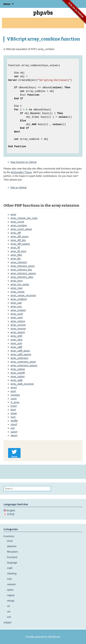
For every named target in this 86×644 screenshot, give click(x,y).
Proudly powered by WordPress (43, 637)
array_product (18, 310)
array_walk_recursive (22, 384)
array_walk (17, 380)
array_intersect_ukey (22, 277)
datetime (12, 546)
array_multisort (19, 299)
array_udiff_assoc (20, 351)
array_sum (16, 343)
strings (11, 601)
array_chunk (17, 222)
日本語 (11, 514)
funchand (12, 557)
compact (15, 395)
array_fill (15, 248)
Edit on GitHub (19, 188)
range (14, 413)
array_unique (18, 369)
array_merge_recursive (23, 295)
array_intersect (19, 262)
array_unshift (18, 373)
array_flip (16, 259)
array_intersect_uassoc (23, 273)
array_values (18, 376)
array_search (18, 332)
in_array (15, 402)
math (10, 568)
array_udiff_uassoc (21, 354)
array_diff (16, 233)
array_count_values (21, 229)
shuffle (14, 421)
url (8, 606)
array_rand (17, 318)
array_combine (19, 225)
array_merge (17, 292)
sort (13, 428)
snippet (7, 622)
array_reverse (18, 329)
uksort (14, 435)
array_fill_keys (18, 251)
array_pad (16, 303)
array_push (17, 314)
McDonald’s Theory (21, 172)
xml (9, 617)
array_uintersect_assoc (23, 362)
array (13, 214)
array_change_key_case (24, 218)
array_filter (16, 255)
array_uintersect (19, 358)
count (14, 399)
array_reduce (18, 321)
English (11, 510)
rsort (13, 417)
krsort (14, 406)
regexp (11, 595)
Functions (9, 536)
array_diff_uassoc (20, 244)
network (11, 584)
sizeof (14, 424)
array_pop (16, 306)
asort (13, 391)
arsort (14, 388)
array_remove (18, 325)
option (10, 590)
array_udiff (16, 347)
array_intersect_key (21, 270)
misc (10, 579)
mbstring (12, 573)
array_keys (17, 281)
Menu (7, 4)
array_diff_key (18, 240)
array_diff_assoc (20, 236)
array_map (16, 288)
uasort (14, 432)
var (9, 612)
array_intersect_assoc (23, 266)
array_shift (16, 336)
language (12, 563)
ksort (13, 410)
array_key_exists (20, 284)
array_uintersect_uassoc (24, 365)
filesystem (12, 552)
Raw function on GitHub (24, 162)
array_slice (17, 340)
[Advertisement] (43, 23)
